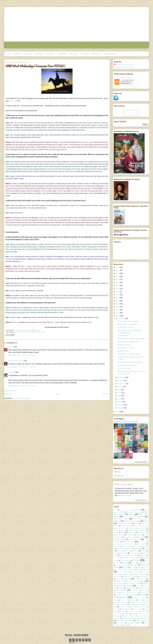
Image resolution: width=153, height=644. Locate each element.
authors (116, 533)
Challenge (138, 549)
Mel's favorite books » (141, 462)
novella (144, 590)
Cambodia (145, 546)
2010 (118, 316)
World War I (121, 623)
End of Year (117, 558)
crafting (116, 553)
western (127, 614)
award (123, 533)
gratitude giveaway (121, 565)
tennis (131, 605)
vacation (123, 611)
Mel (121, 80)
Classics (135, 551)
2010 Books (85, 54)
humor (133, 567)
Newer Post (8, 394)
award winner (132, 533)
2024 (118, 273)
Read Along (133, 595)
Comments (119, 476)
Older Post (106, 394)
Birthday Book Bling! (124, 345)
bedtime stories (119, 535)
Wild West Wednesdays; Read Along (30, 332)
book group (135, 539)
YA (140, 623)
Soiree (146, 600)
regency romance (139, 598)
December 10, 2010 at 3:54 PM (22, 355)
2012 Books (62, 54)
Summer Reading (121, 602)
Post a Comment (10, 391)
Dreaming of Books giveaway (129, 555)
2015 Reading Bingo (127, 526)
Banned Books (142, 533)
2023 (118, 276)
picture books (144, 593)
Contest (143, 551)
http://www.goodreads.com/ (141, 500)
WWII (135, 623)
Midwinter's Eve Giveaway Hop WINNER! (131, 339)
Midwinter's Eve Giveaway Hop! (128, 342)
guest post (133, 565)
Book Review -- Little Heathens (128, 324)
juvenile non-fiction (123, 572)
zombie (125, 625)
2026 (118, 267)
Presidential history (121, 595)
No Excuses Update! (124, 368)
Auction (123, 530)
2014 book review (124, 523)
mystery (121, 588)
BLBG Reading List (110, 54)
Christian (120, 551)
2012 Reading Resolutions (141, 519)
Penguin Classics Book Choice (129, 593)
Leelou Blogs (80, 642)
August (120, 387)
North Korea (135, 590)
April (120, 399)
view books (135, 87)
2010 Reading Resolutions (134, 512)
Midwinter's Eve (140, 579)
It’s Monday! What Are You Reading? (130, 362)
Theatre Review (124, 607)
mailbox (118, 579)
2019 (118, 289)
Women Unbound (142, 620)
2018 (118, 292)
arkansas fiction (121, 528)
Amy (15, 101)
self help (133, 600)
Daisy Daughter (135, 553)
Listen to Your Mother (130, 577)
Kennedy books (136, 572)
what (133, 614)
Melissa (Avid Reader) (16, 361)
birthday (139, 535)
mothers (139, 586)
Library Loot (117, 577)
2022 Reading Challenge (126, 77)
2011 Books (73, 54)
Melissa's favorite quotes (124, 484)
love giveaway (144, 577)
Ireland (139, 568)
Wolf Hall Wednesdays (125, 620)
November (122, 377)
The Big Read (139, 605)
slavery (140, 600)
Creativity (124, 553)
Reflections (120, 597)
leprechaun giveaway (139, 574)
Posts (118, 472)
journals (146, 568)
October (121, 380)
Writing (129, 623)
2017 (118, 295)
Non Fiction (121, 590)
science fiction (125, 600)
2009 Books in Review (127, 510)
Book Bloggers (129, 537)
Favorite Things (125, 561)
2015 (118, 301)
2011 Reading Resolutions (131, 517)
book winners (141, 544)
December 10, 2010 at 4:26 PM (22, 367)
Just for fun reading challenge (125, 570)
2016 (118, 298)
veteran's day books (134, 612)
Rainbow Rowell (126, 495)
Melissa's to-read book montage (126, 422)
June (120, 393)
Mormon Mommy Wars (133, 583)
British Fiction (136, 546)
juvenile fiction (142, 570)
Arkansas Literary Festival (137, 528)
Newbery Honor (131, 588)
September (122, 384)
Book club (140, 537)
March (120, 402)
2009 (118, 412)
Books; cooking (126, 546)
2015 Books (28, 54)
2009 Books (96, 54)
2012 (118, 310)
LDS (123, 574)
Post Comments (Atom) (21, 398)
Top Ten (116, 609)
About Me (17, 54)
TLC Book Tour (142, 607)
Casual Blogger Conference (124, 549)
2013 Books (50, 54)
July (119, 390)
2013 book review (132, 521)
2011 (118, 313)
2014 (118, 304)
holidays (126, 567)
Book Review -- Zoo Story (126, 348)
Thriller (133, 607)
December (122, 319)
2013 (118, 307)
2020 (118, 285)
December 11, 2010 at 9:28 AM (22, 386)
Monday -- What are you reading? (129, 581)
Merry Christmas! (123, 336)
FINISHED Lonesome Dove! (127, 365)
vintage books (118, 614)
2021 (118, 282)
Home (8, 54)
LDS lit (128, 574)
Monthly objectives (119, 583)
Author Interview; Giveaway (137, 530)
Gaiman (134, 563)
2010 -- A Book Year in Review (128, 321)
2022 (118, 279)
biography (130, 535)
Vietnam (144, 612)
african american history (141, 526)
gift (139, 563)
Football (125, 563)
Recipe (142, 595)
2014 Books (39, 54)
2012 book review (121, 519)
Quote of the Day (123, 351)
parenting (116, 593)
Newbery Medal (143, 588)
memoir (127, 579)
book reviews (142, 542)
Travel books (126, 609)
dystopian (143, 555)
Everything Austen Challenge (131, 558)
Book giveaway (119, 539)
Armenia (116, 530)
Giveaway (145, 563)
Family (144, 558)
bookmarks (117, 546)
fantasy (116, 561)
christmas (127, 551)
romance (116, 600)
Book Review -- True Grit (126, 327)
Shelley (11, 347)
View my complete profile (125, 68)
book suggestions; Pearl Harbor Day (124, 544)
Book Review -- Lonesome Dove (128, 354)
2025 (118, 270)
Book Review (128, 542)
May (120, 396)
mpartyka (12, 372)
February (121, 405)
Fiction (136, 560)
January (121, 408)
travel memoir (138, 609)
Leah (11, 101)
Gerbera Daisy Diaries (125, 65)
